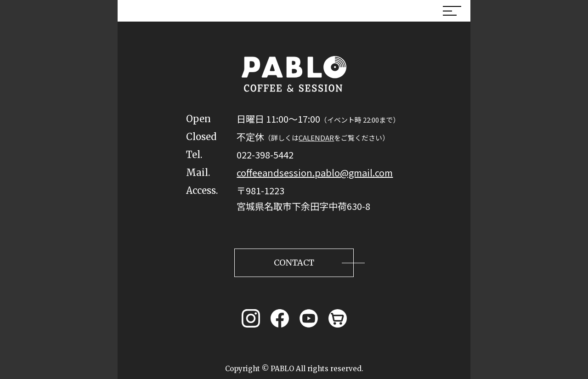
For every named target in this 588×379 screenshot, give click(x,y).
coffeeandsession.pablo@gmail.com (315, 173)
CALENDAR (316, 138)
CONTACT (294, 263)
